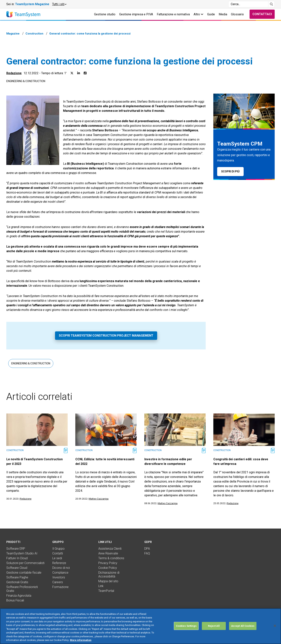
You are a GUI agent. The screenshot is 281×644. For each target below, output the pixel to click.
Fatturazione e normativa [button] (173, 14)
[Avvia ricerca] (272, 4)
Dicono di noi (61, 568)
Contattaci (262, 14)
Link (101, 586)
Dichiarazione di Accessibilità (109, 574)
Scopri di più (230, 171)
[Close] (275, 626)
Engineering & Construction (26, 81)
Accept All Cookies (243, 626)
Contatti (58, 553)
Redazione (14, 73)
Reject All (214, 626)
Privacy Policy (108, 563)
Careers (58, 582)
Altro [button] (198, 14)
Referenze (59, 563)
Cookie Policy (108, 568)
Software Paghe (17, 577)
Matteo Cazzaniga (99, 499)
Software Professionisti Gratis (22, 589)
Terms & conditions (111, 558)
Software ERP (16, 549)
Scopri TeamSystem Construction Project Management (106, 336)
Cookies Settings (186, 626)
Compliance (60, 573)
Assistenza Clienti (110, 549)
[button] (59, 4)
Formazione (60, 587)
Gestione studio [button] (105, 14)
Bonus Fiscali (15, 600)
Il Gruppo (58, 549)
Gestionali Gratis (17, 582)
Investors (59, 577)
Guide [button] (211, 14)
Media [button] (223, 14)
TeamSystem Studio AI (22, 553)
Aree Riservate (108, 553)
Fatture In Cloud (17, 558)
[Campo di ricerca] (248, 4)
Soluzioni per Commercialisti (25, 563)
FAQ (147, 553)
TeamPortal (106, 591)
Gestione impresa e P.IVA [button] (136, 14)
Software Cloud (17, 568)
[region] (140, 626)
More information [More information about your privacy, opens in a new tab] (81, 640)
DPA (147, 549)
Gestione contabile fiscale (24, 573)
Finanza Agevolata (19, 596)
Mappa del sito (108, 581)
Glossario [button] (237, 14)
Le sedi (57, 558)
